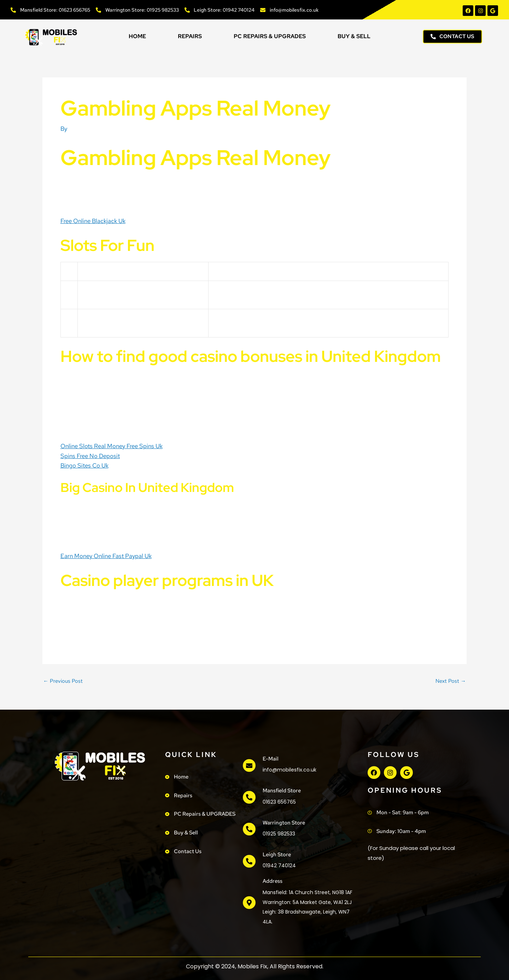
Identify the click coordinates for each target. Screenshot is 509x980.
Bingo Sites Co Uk (84, 465)
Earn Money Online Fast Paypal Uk (106, 556)
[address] (249, 903)
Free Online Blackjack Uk (93, 221)
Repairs (190, 36)
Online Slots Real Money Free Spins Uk (112, 446)
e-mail (271, 759)
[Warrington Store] (249, 829)
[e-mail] (249, 765)
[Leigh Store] (249, 861)
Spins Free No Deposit (90, 456)
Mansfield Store (282, 791)
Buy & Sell (354, 36)
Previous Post (63, 681)
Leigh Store (277, 855)
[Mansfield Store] (249, 797)
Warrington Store (284, 823)
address (273, 881)
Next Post (451, 681)
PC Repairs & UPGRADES (270, 36)
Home (137, 36)
